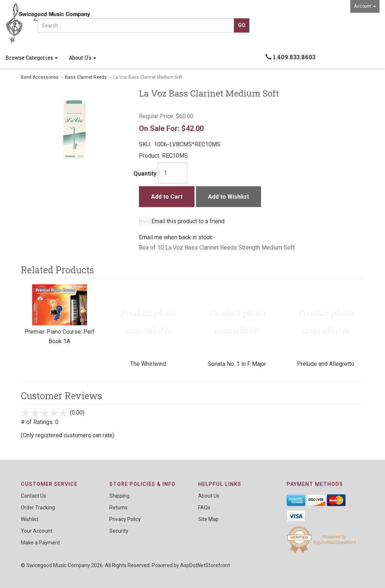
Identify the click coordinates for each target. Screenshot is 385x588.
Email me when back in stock (176, 237)
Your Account (37, 531)
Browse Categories (32, 58)
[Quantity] (173, 173)
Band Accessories (40, 77)
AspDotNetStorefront (205, 565)
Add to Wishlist (229, 197)
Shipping (119, 496)
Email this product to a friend (188, 221)
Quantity (145, 174)
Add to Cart (167, 197)
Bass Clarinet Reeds (86, 77)
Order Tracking (38, 508)
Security (119, 531)
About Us (82, 58)
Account (365, 6)
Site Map (208, 519)
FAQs (204, 508)
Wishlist (30, 519)
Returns (118, 508)
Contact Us (33, 496)
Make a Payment (40, 543)
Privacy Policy (125, 519)
